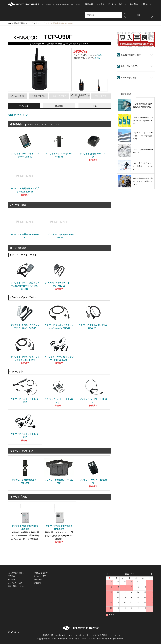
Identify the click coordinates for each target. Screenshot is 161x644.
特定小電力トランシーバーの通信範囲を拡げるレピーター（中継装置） (59, 536)
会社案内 (134, 4)
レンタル (100, 4)
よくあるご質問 (40, 576)
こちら (99, 55)
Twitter (9, 632)
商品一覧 (11, 579)
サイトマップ (115, 635)
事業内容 (89, 4)
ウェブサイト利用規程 (98, 635)
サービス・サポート (117, 4)
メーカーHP (18, 96)
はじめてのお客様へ (16, 573)
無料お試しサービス (16, 586)
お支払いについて (41, 573)
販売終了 (93, 160)
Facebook (12, 632)
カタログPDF (38, 96)
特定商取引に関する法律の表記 (53, 635)
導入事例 (11, 576)
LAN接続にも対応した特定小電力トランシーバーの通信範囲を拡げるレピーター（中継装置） (25, 536)
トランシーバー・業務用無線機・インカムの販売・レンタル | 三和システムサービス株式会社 (77, 639)
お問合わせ (146, 4)
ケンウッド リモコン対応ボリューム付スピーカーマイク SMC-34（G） (25, 286)
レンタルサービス (15, 583)
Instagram (15, 632)
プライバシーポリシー (77, 635)
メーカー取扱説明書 (80, 96)
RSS (18, 632)
